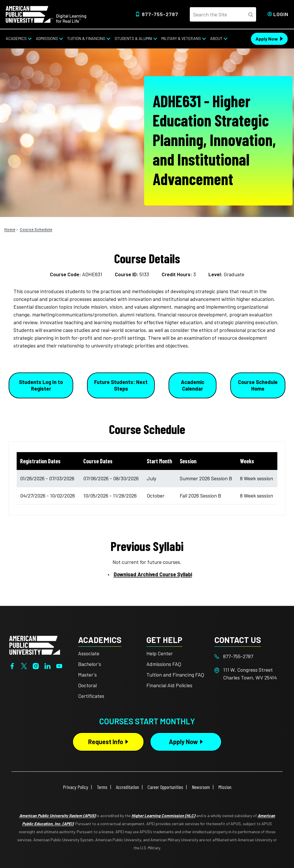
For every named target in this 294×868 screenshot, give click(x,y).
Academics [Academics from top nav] (16, 38)
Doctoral (87, 685)
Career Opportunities (165, 787)
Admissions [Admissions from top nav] (47, 38)
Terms (102, 787)
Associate (89, 653)
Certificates (91, 696)
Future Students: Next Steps (121, 385)
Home (10, 229)
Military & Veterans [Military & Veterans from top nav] (181, 38)
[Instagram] (36, 665)
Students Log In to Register (41, 385)
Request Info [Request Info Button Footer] (106, 742)
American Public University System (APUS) (57, 816)
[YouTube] (59, 665)
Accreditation (127, 787)
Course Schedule (36, 229)
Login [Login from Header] (281, 14)
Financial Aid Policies (169, 685)
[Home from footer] (35, 645)
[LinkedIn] (48, 665)
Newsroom (201, 787)
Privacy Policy (76, 787)
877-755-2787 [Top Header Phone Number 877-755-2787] (160, 14)
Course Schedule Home (258, 385)
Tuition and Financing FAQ (175, 675)
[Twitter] (24, 665)
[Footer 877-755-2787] (249, 656)
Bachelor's (90, 664)
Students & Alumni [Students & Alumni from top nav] (133, 38)
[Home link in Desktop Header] (46, 14)
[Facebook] (12, 665)
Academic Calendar (193, 385)
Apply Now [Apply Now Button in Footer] (183, 742)
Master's (87, 675)
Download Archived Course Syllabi (153, 574)
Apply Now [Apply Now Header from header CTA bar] (267, 39)
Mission (225, 787)
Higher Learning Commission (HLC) (163, 816)
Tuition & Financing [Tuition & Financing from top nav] (86, 38)
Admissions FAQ (164, 664)
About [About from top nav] (216, 38)
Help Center (160, 653)
